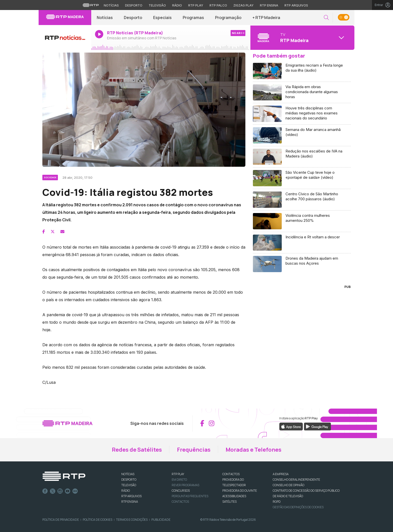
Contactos (180, 502)
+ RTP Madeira (266, 18)
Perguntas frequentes (190, 496)
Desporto (133, 18)
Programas (193, 18)
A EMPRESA (281, 474)
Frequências (194, 450)
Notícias (105, 18)
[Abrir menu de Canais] (302, 38)
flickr (75, 491)
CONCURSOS (181, 491)
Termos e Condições (132, 520)
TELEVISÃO (129, 485)
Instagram (60, 491)
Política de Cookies (97, 520)
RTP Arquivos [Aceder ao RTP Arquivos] (296, 5)
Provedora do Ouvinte (240, 491)
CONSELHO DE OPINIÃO (288, 485)
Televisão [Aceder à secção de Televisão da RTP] (157, 5)
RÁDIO (126, 491)
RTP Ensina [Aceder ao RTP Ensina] (269, 5)
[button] (326, 18)
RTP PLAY (178, 474)
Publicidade (161, 520)
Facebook (45, 491)
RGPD (277, 502)
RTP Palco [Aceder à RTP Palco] (218, 5)
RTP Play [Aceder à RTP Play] (196, 5)
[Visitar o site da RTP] (91, 5)
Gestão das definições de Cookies (298, 507)
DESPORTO (129, 480)
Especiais (162, 18)
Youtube (68, 491)
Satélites (229, 502)
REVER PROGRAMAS (185, 485)
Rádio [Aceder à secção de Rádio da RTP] (177, 5)
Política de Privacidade (61, 520)
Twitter (53, 491)
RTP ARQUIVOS (131, 496)
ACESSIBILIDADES (234, 496)
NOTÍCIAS (128, 474)
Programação (228, 18)
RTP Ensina (130, 502)
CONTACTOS (231, 474)
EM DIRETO (179, 480)
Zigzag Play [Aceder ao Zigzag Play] (243, 5)
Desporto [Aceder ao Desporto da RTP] (134, 5)
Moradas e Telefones (254, 450)
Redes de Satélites (137, 450)
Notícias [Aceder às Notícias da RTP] (111, 5)
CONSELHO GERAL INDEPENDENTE (296, 480)
